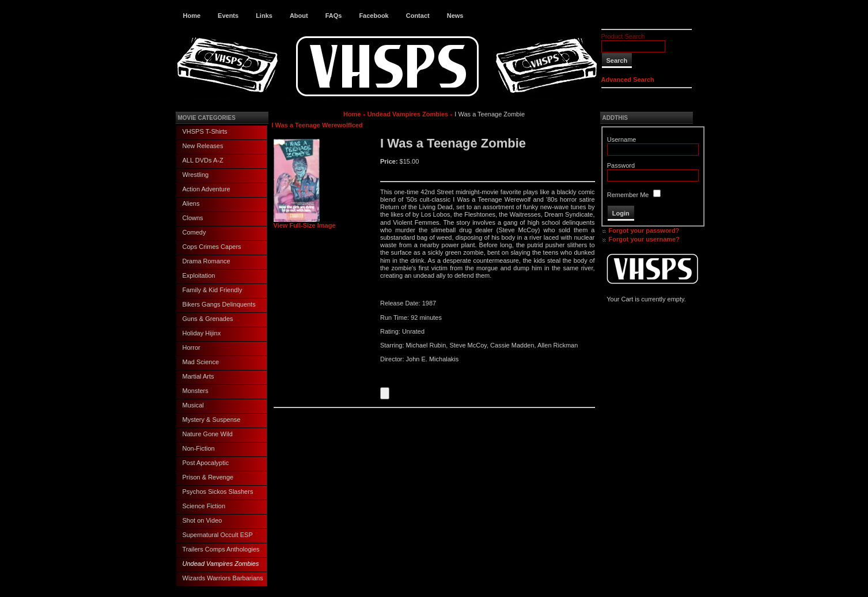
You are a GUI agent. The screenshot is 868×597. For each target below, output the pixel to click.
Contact (418, 16)
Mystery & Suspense (212, 420)
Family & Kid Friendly (213, 290)
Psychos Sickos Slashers (218, 492)
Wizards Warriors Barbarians (223, 578)
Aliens (191, 203)
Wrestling (196, 175)
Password (621, 165)
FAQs (334, 16)
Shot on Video (202, 520)
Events (228, 16)
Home (192, 16)
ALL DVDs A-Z (203, 160)
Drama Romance (206, 261)
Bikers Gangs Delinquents (219, 304)
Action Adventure (206, 189)
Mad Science (201, 362)
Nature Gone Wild (208, 434)
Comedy (194, 232)
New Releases (203, 146)
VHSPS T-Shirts (205, 131)
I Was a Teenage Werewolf (311, 125)
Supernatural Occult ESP (218, 535)
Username (622, 139)
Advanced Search (628, 80)
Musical (193, 405)
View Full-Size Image (305, 222)
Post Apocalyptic (206, 463)
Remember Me (628, 195)
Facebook (374, 16)
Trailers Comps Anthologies (221, 549)
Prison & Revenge (208, 477)
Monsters (196, 391)
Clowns (193, 218)
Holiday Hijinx (202, 333)
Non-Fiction (199, 448)
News (455, 16)
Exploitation (199, 275)
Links (264, 16)
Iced (357, 125)
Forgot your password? (644, 231)
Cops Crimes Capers (212, 247)
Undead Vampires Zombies (221, 564)
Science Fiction (204, 506)
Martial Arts (198, 376)
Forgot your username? (644, 239)
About (299, 16)
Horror (192, 347)
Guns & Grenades (208, 319)
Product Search (623, 36)
